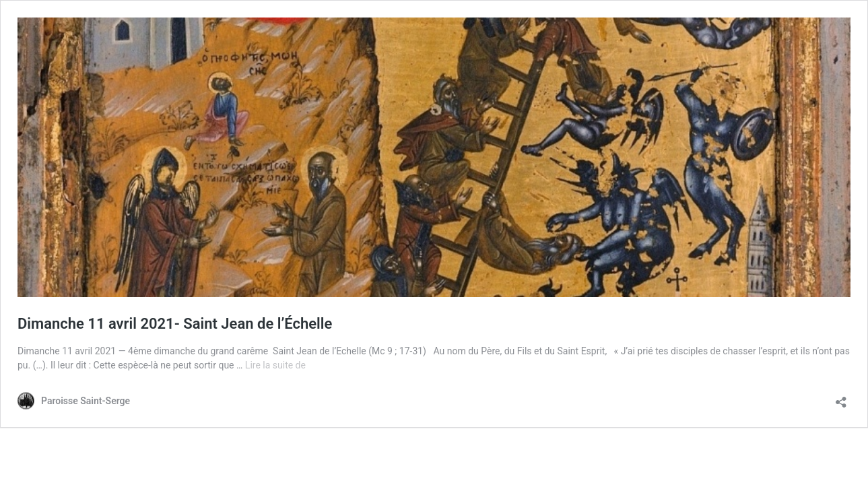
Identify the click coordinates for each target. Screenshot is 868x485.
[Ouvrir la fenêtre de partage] (841, 398)
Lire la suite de (275, 365)
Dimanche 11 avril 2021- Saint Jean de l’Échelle (175, 324)
